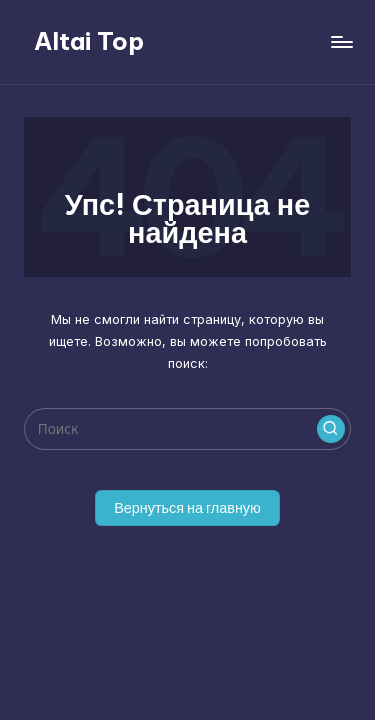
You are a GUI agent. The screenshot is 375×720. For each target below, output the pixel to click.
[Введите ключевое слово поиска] (187, 429)
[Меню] (341, 41)
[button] (331, 429)
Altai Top (89, 41)
